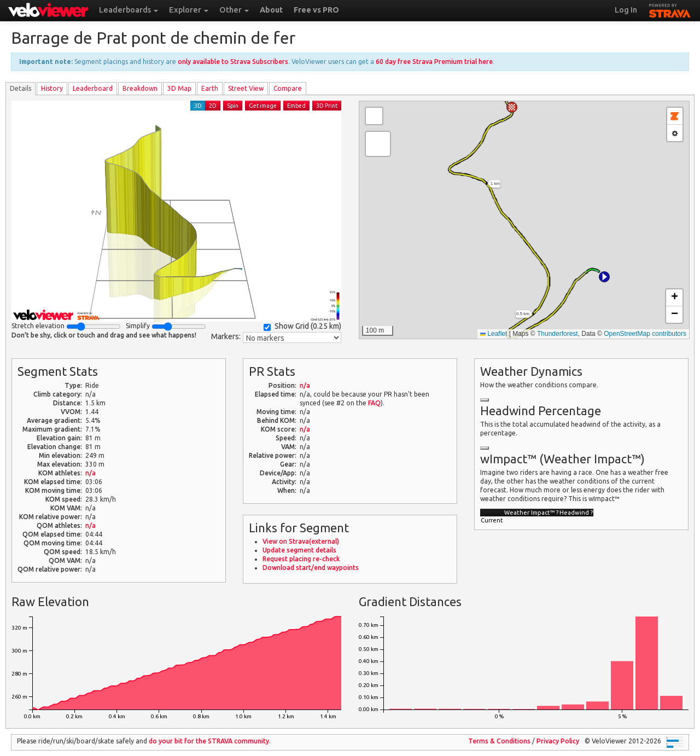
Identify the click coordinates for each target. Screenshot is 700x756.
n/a (91, 473)
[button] (604, 277)
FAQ (374, 403)
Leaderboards (129, 10)
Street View (246, 88)
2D (213, 106)
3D (198, 106)
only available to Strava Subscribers (233, 62)
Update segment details (299, 550)
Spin (233, 106)
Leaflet (494, 334)
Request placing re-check (301, 559)
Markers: (226, 336)
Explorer (189, 10)
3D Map (179, 88)
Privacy (558, 741)
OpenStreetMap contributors (645, 334)
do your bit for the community (209, 741)
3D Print (327, 106)
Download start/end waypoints (311, 568)
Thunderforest (558, 334)
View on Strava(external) (301, 541)
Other (234, 10)
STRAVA (670, 9)
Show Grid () (302, 326)
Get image (263, 106)
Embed (296, 106)
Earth (210, 88)
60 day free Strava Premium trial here (434, 62)
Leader (93, 88)
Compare (288, 88)
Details (21, 88)
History (52, 88)
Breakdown (140, 88)
